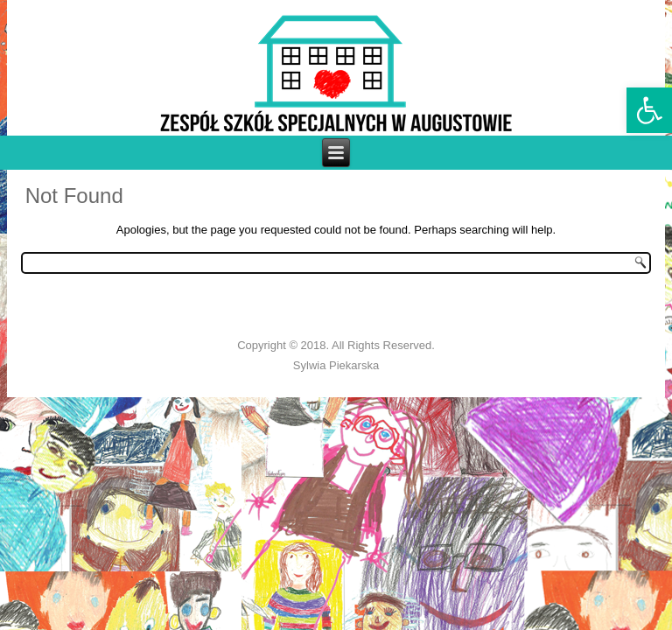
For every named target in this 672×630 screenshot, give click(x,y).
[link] (649, 110)
